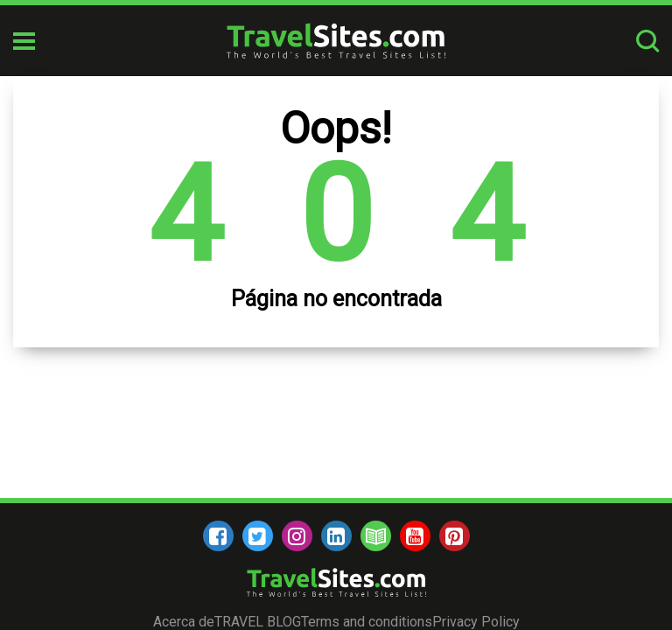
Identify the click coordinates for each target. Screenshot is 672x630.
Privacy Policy (476, 622)
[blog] (376, 536)
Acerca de (184, 622)
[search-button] (647, 41)
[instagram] (297, 536)
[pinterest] (455, 536)
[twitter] (258, 536)
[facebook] (218, 536)
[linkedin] (336, 536)
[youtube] (415, 536)
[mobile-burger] (24, 41)
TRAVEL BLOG (258, 622)
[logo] (336, 41)
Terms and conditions (367, 622)
